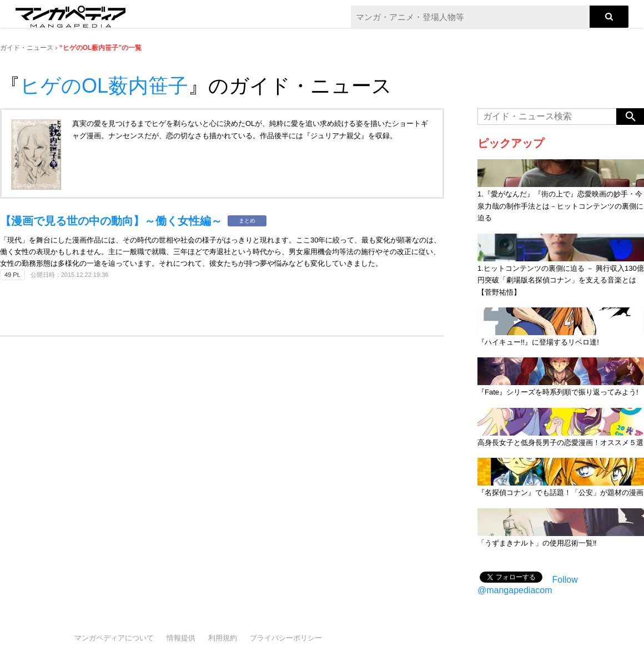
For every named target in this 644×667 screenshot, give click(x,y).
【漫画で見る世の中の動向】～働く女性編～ (111, 221)
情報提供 (181, 638)
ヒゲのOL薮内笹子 (104, 86)
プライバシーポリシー (286, 638)
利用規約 (223, 638)
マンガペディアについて (114, 638)
